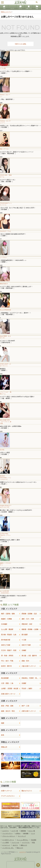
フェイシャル (15, 842)
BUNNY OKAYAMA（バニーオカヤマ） (5, 478)
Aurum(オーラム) (5, 231)
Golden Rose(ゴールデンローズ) (6, 506)
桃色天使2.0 (4, 284)
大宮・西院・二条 (7, 683)
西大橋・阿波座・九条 (9, 635)
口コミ (20, 7)
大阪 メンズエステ (9, 609)
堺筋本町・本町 (27, 624)
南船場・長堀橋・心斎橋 (30, 629)
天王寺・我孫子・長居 (9, 650)
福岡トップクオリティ (6, 564)
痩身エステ (24, 845)
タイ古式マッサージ (8, 840)
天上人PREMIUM (5, 310)
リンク (33, 833)
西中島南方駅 (6, 640)
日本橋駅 (4, 624)
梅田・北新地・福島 (8, 614)
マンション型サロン (22, 840)
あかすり (15, 845)
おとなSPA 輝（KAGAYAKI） (5, 592)
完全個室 (34, 840)
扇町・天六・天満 (28, 619)
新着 (37, 7)
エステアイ (6, 831)
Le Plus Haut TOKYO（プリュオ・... (5, 535)
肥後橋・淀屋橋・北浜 (29, 614)
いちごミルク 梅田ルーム (6, 393)
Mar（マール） (5, 149)
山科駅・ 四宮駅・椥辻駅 (10, 689)
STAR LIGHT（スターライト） (6, 365)
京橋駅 (24, 650)
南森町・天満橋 (6, 619)
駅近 (34, 842)
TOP (4, 7)
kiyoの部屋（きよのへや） (5, 337)
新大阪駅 (25, 635)
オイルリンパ (6, 845)
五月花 (2, 450)
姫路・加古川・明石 (8, 711)
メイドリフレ (26, 842)
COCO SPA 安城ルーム (6, 176)
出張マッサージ (6, 791)
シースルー (4, 257)
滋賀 (3, 723)
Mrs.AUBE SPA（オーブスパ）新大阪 (6, 422)
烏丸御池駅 (5, 678)
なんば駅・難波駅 (7, 629)
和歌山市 (4, 747)
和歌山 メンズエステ (10, 742)
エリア (12, 7)
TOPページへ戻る (21, 44)
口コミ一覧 (32, 831)
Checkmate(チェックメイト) (6, 204)
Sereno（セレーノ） (5, 96)
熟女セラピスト (27, 791)
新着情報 (23, 831)
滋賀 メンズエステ (9, 718)
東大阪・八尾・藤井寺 (29, 656)
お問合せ (18, 833)
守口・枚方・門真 (7, 661)
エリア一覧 (15, 831)
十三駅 (24, 640)
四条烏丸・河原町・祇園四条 (31, 678)
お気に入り (29, 7)
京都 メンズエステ (9, 673)
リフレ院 (3, 68)
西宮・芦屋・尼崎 (7, 706)
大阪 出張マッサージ (29, 666)
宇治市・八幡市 (27, 689)
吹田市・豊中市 (6, 666)
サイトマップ (22, 836)
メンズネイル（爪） (8, 848)
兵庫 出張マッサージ (29, 711)
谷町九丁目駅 (6, 645)
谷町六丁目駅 (26, 645)
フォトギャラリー (7, 833)
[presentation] (20, 865)
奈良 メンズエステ (9, 730)
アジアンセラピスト (8, 796)
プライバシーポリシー (9, 836)
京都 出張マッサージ (8, 694)
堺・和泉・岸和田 (7, 656)
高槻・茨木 (25, 661)
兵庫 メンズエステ (9, 701)
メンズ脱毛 (6, 842)
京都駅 (24, 683)
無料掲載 (26, 833)
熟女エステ (20, 848)
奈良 (3, 735)
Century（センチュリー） (5, 122)
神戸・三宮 (25, 706)
